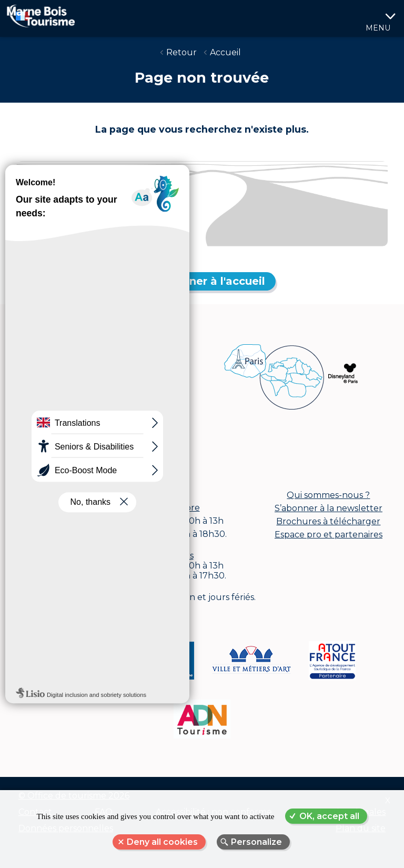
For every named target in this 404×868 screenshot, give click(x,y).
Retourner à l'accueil (208, 281)
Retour (181, 52)
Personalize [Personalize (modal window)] (256, 842)
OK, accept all (329, 816)
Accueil (225, 52)
